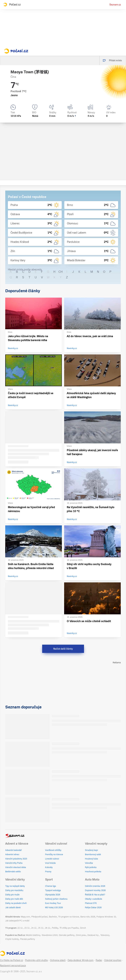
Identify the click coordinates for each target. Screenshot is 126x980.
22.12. (20, 928)
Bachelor (53, 917)
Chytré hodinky (12, 939)
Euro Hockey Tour (53, 903)
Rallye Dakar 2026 (93, 908)
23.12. (27, 928)
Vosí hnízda (50, 863)
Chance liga (51, 886)
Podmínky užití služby (37, 960)
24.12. (34, 928)
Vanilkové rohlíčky (53, 850)
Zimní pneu (81, 935)
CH (61, 272)
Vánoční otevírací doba (16, 867)
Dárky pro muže (12, 895)
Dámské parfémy (67, 935)
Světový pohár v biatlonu (56, 899)
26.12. (48, 928)
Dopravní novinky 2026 (95, 890)
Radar (99, 960)
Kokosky (49, 867)
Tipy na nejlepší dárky (15, 886)
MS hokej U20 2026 (54, 908)
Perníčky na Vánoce (54, 854)
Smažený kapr (91, 850)
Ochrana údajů (58, 960)
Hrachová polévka (93, 872)
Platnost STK (91, 903)
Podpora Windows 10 (106, 917)
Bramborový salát (93, 854)
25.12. (41, 928)
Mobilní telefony (33, 935)
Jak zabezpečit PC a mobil (17, 921)
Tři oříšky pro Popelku (69, 928)
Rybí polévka (91, 867)
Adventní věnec (12, 854)
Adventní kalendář (13, 850)
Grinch (83, 928)
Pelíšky (55, 928)
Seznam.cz (115, 5)
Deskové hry (93, 935)
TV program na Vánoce (69, 917)
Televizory (105, 935)
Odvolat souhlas (113, 960)
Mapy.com (25, 917)
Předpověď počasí (39, 917)
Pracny (48, 872)
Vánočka (89, 863)
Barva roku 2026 (88, 917)
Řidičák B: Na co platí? (95, 895)
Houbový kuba (91, 859)
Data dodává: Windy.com (81, 960)
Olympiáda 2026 (53, 895)
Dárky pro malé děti (14, 899)
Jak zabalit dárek (13, 908)
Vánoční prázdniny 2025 (16, 859)
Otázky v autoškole (94, 899)
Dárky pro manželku (14, 890)
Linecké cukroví (52, 859)
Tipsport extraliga (53, 890)
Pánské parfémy (28, 939)
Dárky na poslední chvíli (16, 903)
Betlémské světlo (13, 872)
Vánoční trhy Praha (14, 863)
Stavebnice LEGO (50, 935)
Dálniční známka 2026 (95, 886)
